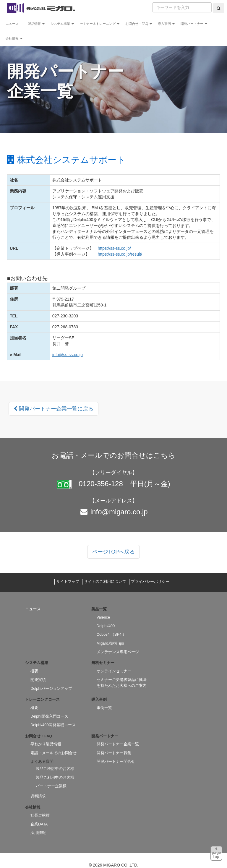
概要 (34, 671)
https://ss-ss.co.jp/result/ (120, 254)
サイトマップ (68, 581)
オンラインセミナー (114, 671)
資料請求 (38, 796)
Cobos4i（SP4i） (111, 634)
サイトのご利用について (105, 581)
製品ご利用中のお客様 (55, 777)
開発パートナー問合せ (116, 761)
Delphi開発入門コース (49, 716)
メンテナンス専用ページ (118, 652)
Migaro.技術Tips (110, 643)
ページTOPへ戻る (114, 552)
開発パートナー (194, 24)
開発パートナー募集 (114, 753)
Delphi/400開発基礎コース (53, 725)
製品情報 (36, 24)
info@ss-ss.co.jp (68, 355)
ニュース (14, 24)
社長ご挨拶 (40, 815)
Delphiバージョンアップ (51, 688)
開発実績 (38, 680)
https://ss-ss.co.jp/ (114, 248)
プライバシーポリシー (150, 581)
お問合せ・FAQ (139, 24)
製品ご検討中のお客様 (55, 769)
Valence (103, 617)
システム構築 (62, 24)
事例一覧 (104, 708)
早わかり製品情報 (46, 744)
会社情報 (14, 38)
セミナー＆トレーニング (100, 24)
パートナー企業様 (51, 786)
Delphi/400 (106, 626)
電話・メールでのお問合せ (53, 753)
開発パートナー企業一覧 (118, 744)
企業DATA (39, 824)
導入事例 (166, 24)
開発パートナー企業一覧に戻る (53, 409)
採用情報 (38, 833)
